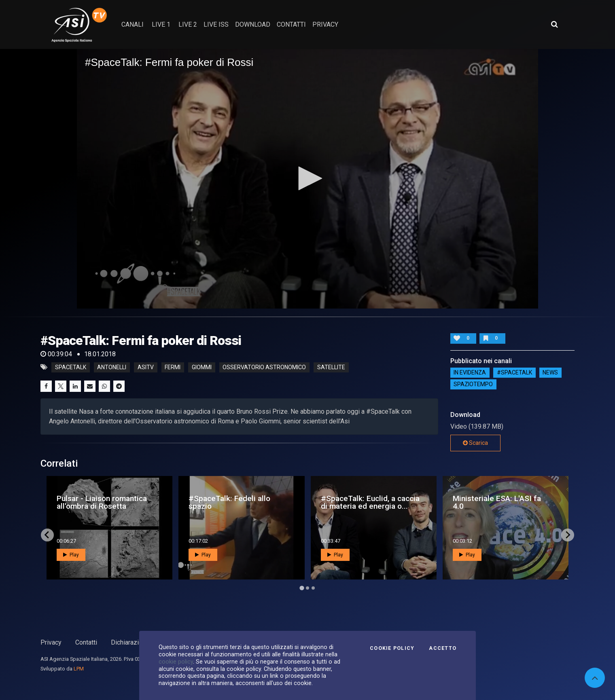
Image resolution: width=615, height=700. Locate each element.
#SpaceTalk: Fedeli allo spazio (229, 502)
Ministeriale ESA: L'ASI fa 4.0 (497, 502)
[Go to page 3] (313, 588)
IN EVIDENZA (470, 373)
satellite (331, 367)
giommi (202, 367)
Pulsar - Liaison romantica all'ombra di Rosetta (102, 502)
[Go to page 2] (307, 588)
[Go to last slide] (47, 535)
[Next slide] (568, 535)
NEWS (550, 373)
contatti (291, 24)
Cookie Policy (392, 648)
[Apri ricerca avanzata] (554, 24)
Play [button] (71, 555)
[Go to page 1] (302, 588)
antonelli (112, 367)
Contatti (86, 642)
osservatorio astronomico (264, 367)
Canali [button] (133, 24)
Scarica (475, 443)
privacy (325, 24)
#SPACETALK (514, 373)
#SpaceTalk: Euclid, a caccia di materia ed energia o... (370, 502)
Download (253, 24)
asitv (146, 367)
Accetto (443, 648)
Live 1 (161, 24)
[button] (307, 178)
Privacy (51, 642)
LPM (79, 669)
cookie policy (176, 662)
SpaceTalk (71, 367)
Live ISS (216, 24)
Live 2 (188, 24)
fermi (173, 367)
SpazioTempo (473, 385)
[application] (307, 179)
